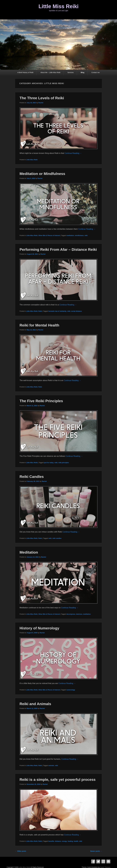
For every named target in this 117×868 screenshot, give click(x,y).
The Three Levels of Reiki (42, 98)
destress (79, 614)
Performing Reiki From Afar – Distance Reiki (58, 250)
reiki (86, 235)
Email (108, 861)
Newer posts (96, 851)
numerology (71, 690)
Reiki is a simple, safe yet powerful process (58, 780)
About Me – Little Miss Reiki (50, 72)
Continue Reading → (73, 153)
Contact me (96, 72)
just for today (49, 463)
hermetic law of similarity (57, 311)
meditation (70, 235)
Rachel (41, 103)
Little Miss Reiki (58, 6)
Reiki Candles (32, 477)
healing (70, 841)
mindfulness (79, 235)
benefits (51, 841)
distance (58, 841)
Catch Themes (105, 867)
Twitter (98, 861)
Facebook (93, 861)
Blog (83, 72)
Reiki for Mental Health (39, 325)
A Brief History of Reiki (25, 72)
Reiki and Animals (35, 704)
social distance (76, 311)
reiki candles (57, 538)
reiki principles (64, 463)
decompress (71, 614)
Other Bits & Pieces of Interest (49, 235)
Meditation (29, 552)
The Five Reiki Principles (41, 401)
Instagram (103, 861)
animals (51, 765)
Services (71, 72)
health (76, 841)
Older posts (21, 851)
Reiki (40, 311)
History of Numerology (39, 628)
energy (64, 841)
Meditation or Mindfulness (42, 174)
